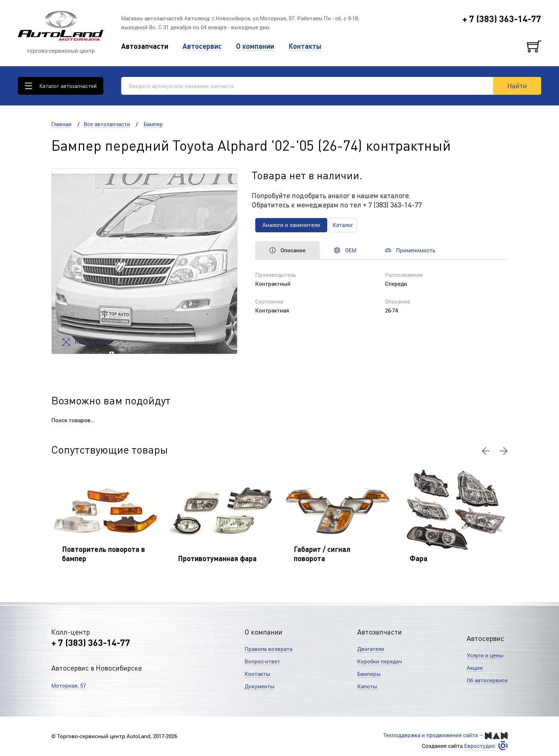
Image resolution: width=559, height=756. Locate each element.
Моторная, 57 (69, 685)
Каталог (343, 225)
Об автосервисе (487, 680)
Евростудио (480, 746)
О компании (255, 46)
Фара (419, 558)
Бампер (153, 124)
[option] (144, 261)
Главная (61, 124)
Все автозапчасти (107, 124)
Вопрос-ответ (262, 661)
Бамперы (369, 674)
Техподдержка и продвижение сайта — (445, 735)
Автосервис (202, 46)
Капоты (367, 686)
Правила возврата (268, 649)
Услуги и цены (485, 655)
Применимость (410, 250)
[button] (486, 451)
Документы (260, 686)
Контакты (305, 46)
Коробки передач (379, 661)
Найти (517, 86)
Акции (475, 668)
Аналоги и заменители (291, 225)
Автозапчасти (145, 46)
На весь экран (87, 342)
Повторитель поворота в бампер (104, 554)
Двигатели (371, 649)
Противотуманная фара (217, 558)
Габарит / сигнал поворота (322, 554)
